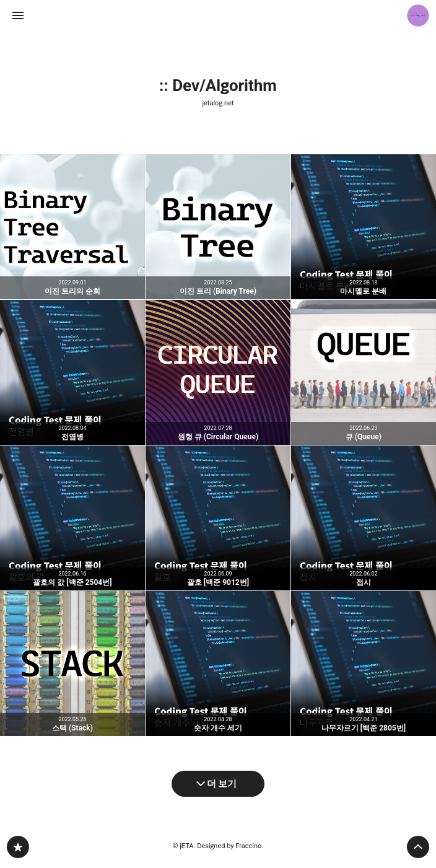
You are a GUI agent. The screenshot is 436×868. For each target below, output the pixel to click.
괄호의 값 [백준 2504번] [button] (72, 518)
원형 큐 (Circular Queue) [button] (218, 372)
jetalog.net (218, 103)
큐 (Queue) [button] (364, 372)
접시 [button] (364, 518)
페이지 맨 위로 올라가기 (418, 847)
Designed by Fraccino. (230, 846)
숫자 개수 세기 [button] (218, 664)
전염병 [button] (72, 372)
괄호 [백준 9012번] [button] (218, 518)
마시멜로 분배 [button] (364, 227)
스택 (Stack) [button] (72, 664)
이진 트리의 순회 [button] (72, 227)
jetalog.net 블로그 (18, 847)
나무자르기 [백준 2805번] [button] (364, 664)
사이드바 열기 (18, 15)
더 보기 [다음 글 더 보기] (222, 784)
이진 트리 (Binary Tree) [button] (218, 227)
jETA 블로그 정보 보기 (418, 15)
